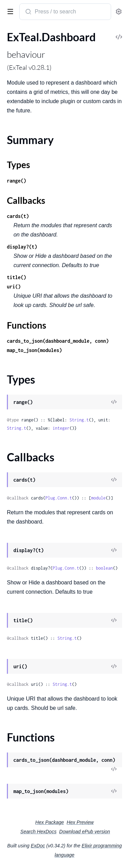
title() (17, 277)
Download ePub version (85, 832)
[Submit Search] (28, 12)
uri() (14, 287)
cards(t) (18, 216)
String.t (79, 420)
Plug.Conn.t (59, 498)
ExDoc (38, 846)
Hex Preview (80, 822)
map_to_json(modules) (34, 350)
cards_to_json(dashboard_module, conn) (58, 341)
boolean (104, 568)
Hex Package (50, 822)
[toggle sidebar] (9, 11)
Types (18, 165)
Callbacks (26, 200)
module (98, 498)
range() (17, 181)
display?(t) (22, 247)
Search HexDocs (38, 832)
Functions (26, 325)
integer (61, 428)
